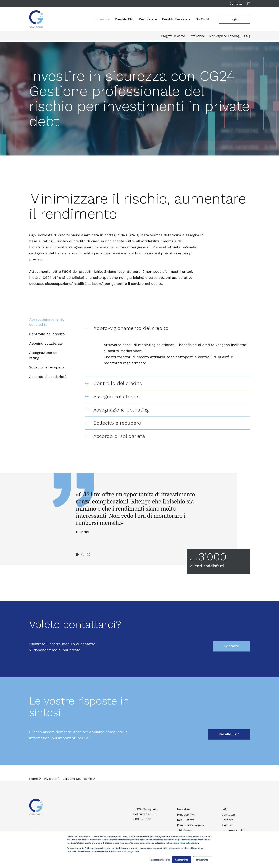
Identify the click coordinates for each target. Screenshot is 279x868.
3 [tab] (89, 559)
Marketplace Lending (224, 37)
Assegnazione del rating (44, 357)
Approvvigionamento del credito (47, 322)
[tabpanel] (139, 528)
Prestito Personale (176, 19)
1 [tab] (77, 559)
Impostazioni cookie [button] (160, 860)
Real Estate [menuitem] (186, 823)
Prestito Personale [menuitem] (191, 828)
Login (235, 19)
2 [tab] (83, 559)
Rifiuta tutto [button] (202, 860)
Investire (103, 19)
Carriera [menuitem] (228, 823)
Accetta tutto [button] (182, 860)
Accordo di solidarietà (48, 379)
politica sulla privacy (188, 843)
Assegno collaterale (46, 344)
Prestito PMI (124, 19)
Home (33, 783)
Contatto (236, 4)
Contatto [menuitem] (229, 818)
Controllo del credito (47, 335)
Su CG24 (202, 19)
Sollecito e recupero (47, 369)
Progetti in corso (172, 37)
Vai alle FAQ (229, 738)
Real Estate (148, 19)
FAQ (247, 37)
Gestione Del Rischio (77, 783)
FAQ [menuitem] (225, 813)
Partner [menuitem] (228, 828)
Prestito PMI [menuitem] (187, 818)
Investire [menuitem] (184, 813)
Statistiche (197, 37)
